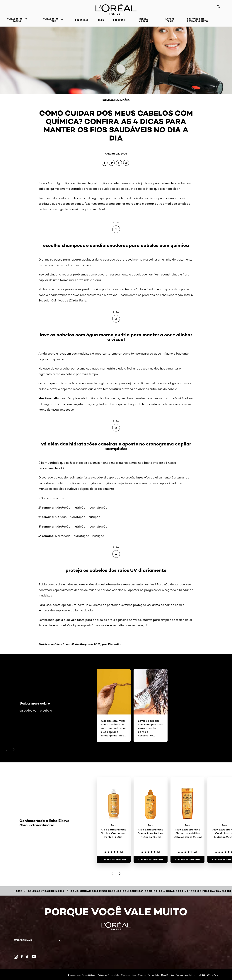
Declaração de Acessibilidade (82, 975)
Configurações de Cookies (133, 975)
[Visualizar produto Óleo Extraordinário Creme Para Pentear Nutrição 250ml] (151, 859)
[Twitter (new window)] (27, 957)
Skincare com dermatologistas (198, 20)
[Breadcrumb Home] (18, 891)
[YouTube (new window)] (34, 957)
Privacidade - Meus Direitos (161, 975)
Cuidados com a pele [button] (53, 20)
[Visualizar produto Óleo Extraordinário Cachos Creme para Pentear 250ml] (114, 859)
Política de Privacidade (108, 975)
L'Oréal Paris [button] (170, 20)
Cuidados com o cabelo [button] (17, 20)
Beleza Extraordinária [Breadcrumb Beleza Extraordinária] (116, 100)
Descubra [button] (119, 20)
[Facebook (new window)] (22, 957)
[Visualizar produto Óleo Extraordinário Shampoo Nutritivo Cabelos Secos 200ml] (187, 859)
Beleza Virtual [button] (144, 20)
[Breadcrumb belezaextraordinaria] (46, 891)
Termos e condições (185, 975)
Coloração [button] (82, 20)
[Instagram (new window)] (16, 957)
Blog (101, 20)
